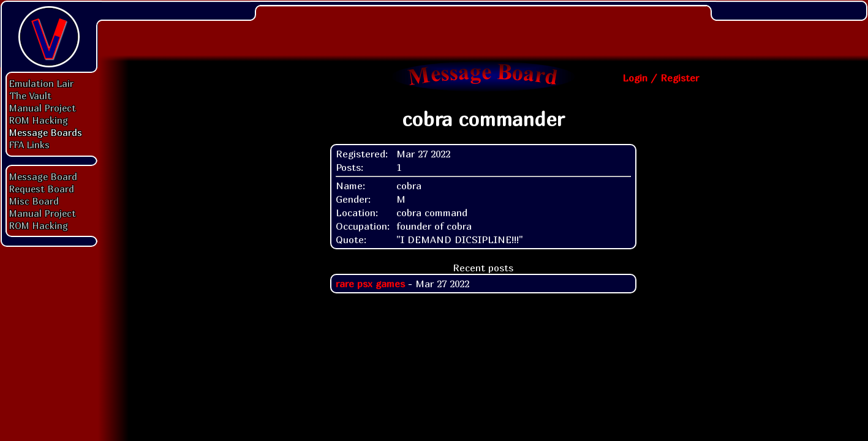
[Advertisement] (483, 28)
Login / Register (661, 78)
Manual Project (43, 108)
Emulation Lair (41, 83)
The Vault (30, 96)
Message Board (43, 176)
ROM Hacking (39, 120)
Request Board (42, 189)
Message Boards (46, 132)
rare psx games (370, 284)
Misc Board (34, 201)
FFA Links (29, 145)
